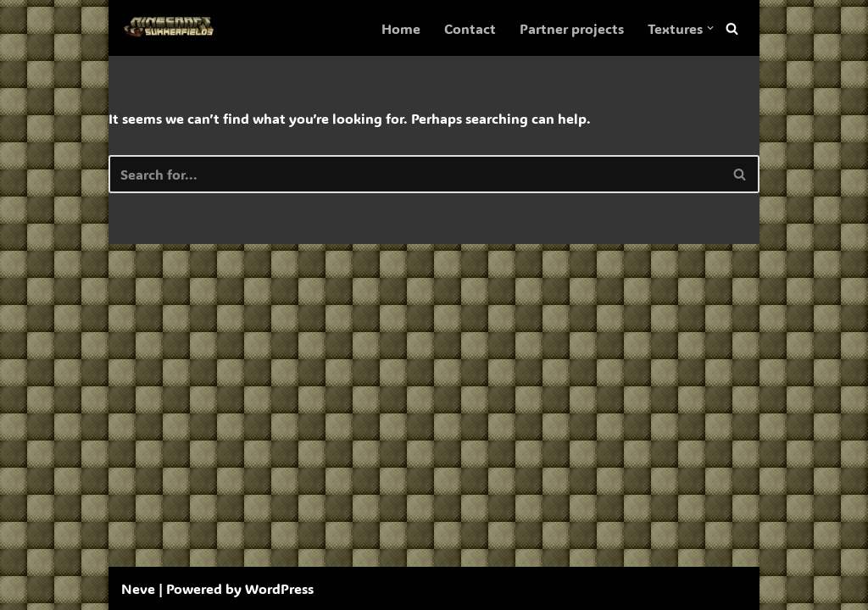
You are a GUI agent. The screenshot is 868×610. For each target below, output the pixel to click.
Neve (138, 588)
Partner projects (572, 28)
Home (401, 28)
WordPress (279, 588)
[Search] (732, 28)
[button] (710, 28)
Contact (470, 28)
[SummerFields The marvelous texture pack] (172, 28)
